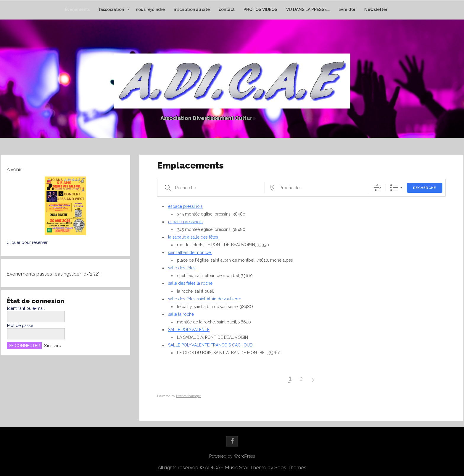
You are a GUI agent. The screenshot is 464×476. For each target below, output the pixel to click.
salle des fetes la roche (190, 283)
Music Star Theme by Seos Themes (265, 467)
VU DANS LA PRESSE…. (308, 9)
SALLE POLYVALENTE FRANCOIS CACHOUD (210, 345)
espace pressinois (185, 206)
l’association (111, 9)
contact (227, 9)
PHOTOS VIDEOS (260, 9)
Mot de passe (20, 326)
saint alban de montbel (190, 252)
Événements (77, 9)
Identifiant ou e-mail (26, 308)
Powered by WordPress (232, 456)
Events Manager (188, 396)
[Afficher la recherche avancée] (377, 188)
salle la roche (181, 314)
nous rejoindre (150, 9)
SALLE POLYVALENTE (189, 330)
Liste (394, 188)
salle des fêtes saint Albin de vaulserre (205, 299)
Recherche (425, 188)
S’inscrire (53, 346)
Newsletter (376, 9)
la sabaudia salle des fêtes (193, 237)
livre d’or (347, 9)
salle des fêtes (182, 268)
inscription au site (192, 9)
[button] (65, 206)
